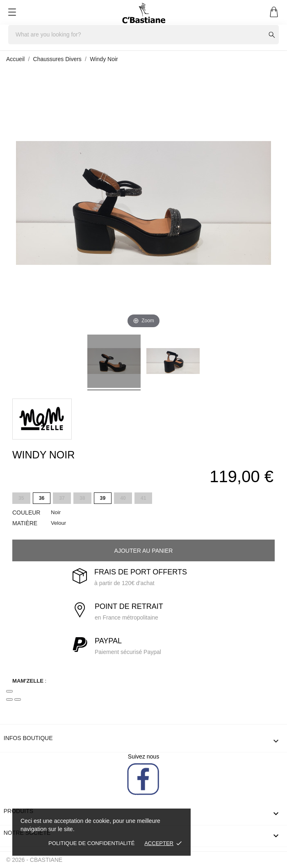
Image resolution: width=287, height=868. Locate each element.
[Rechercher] (143, 35)
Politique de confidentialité (91, 843)
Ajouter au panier (144, 551)
